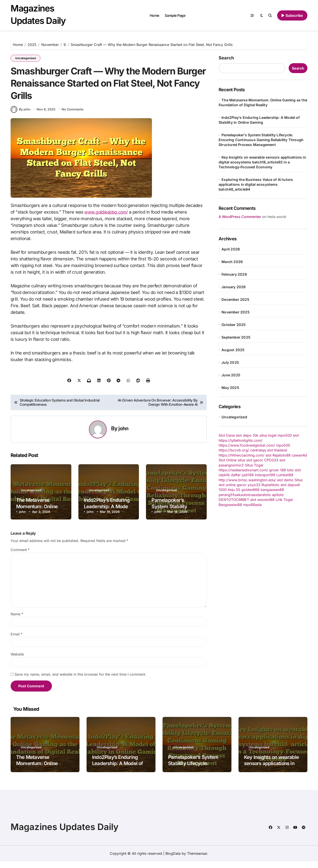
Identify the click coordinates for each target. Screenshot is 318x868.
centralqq (258, 450)
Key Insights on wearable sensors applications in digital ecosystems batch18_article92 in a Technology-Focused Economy (262, 162)
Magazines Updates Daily (65, 833)
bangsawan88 (272, 490)
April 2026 (231, 249)
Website (17, 661)
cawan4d (299, 455)
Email (17, 641)
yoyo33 (254, 485)
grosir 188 (278, 470)
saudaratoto (261, 495)
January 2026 (234, 287)
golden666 (250, 490)
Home (154, 15)
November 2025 (236, 312)
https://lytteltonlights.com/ (240, 440)
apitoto (278, 495)
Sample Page (175, 15)
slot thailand (277, 450)
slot (268, 455)
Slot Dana (227, 435)
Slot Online (228, 460)
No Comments (73, 116)
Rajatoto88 (282, 455)
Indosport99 (265, 475)
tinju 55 (234, 490)
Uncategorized (26, 58)
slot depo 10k (247, 435)
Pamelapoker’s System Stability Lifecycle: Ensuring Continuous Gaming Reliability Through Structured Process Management (261, 140)
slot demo (285, 480)
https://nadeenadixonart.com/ (243, 470)
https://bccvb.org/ (234, 450)
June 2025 (231, 375)
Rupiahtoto (270, 485)
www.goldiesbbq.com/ (107, 218)
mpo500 (283, 445)
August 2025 (233, 350)
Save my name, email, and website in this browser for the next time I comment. (80, 681)
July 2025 (230, 362)
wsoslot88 (266, 500)
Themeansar (197, 860)
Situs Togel (254, 465)
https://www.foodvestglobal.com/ (247, 445)
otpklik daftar (230, 475)
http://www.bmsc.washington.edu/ (247, 480)
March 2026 (232, 262)
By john (21, 116)
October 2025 (234, 325)
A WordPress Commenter (240, 217)
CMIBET (242, 500)
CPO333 (271, 460)
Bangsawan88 (230, 505)
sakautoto (243, 495)
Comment (20, 556)
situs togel (268, 435)
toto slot (294, 470)
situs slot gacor (250, 460)
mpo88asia (252, 505)
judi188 (248, 475)
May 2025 (230, 388)
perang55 (227, 495)
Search (226, 58)
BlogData (173, 860)
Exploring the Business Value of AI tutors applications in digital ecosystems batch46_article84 (256, 184)
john (123, 435)
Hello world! (277, 217)
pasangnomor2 (231, 465)
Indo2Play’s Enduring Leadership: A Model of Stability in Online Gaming (120, 770)
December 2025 (235, 299)
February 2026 (234, 274)
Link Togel (284, 500)
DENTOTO (227, 500)
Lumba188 (285, 475)
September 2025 (236, 337)
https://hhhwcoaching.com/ (241, 455)
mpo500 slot (288, 435)
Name (17, 621)
